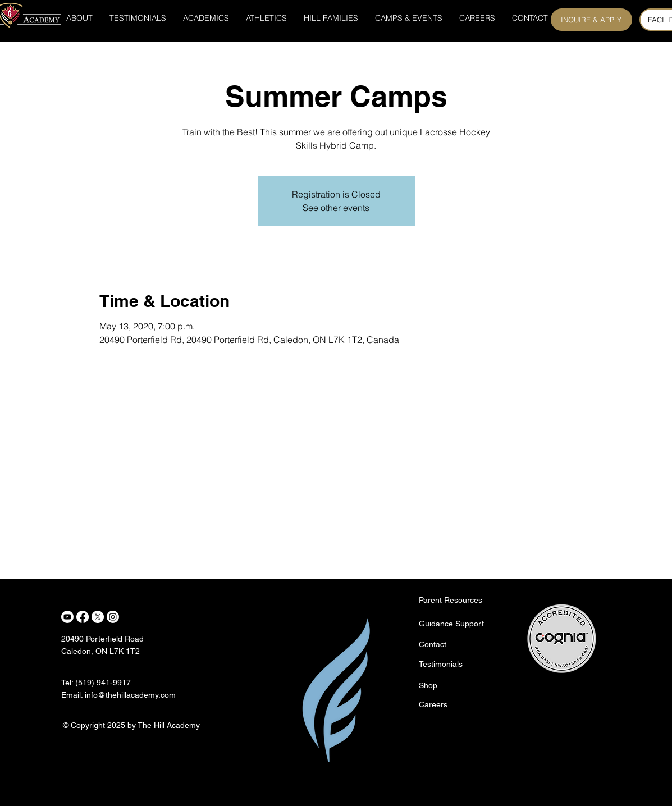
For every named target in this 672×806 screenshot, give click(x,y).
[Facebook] (83, 617)
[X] (98, 617)
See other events (336, 208)
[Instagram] (113, 617)
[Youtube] (67, 617)
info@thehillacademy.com (130, 695)
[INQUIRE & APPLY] (591, 20)
